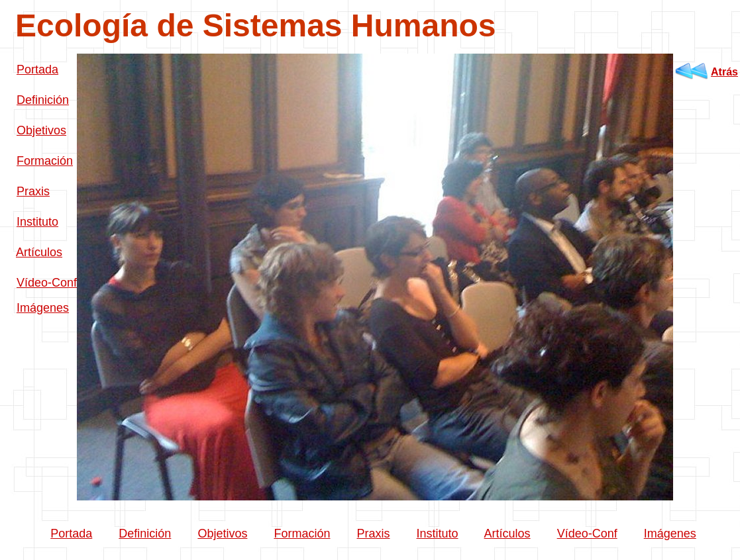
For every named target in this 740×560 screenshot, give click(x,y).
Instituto (37, 222)
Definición (43, 100)
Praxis (33, 191)
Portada (37, 70)
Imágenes (43, 308)
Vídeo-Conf (47, 283)
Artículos (39, 252)
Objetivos (41, 130)
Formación (45, 161)
